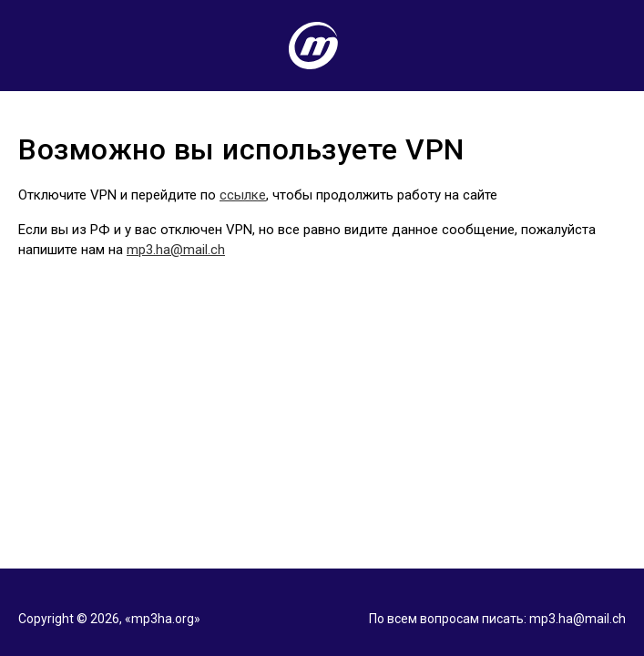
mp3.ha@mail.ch (176, 250)
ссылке (243, 195)
